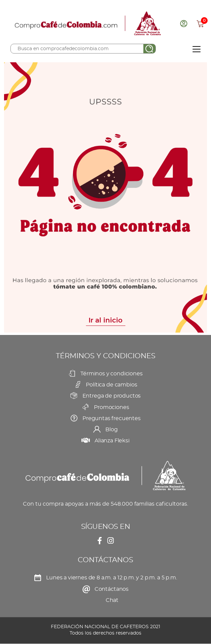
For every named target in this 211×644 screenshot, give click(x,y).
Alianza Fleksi (112, 441)
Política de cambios (111, 385)
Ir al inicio (105, 320)
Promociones (111, 407)
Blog (111, 430)
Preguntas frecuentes (112, 418)
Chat (112, 600)
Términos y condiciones (111, 374)
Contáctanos (112, 589)
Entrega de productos (112, 396)
